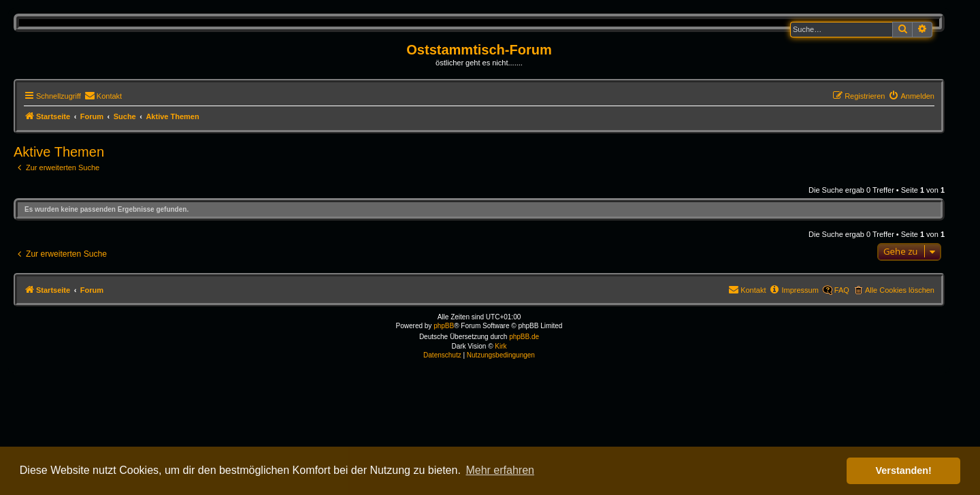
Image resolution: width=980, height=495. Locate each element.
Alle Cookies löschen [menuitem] (900, 290)
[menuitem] (103, 96)
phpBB (444, 326)
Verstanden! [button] (904, 470)
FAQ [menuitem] (842, 290)
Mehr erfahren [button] (500, 470)
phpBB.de (524, 337)
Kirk (501, 346)
